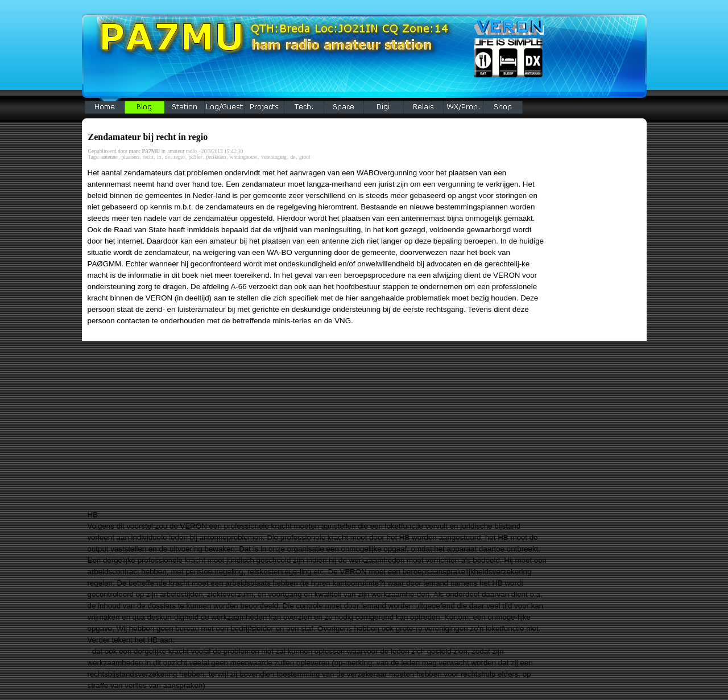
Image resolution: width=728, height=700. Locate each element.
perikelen (216, 157)
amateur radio (182, 151)
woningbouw (244, 157)
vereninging (274, 157)
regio (179, 157)
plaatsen (131, 157)
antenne (109, 157)
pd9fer (195, 157)
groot (305, 157)
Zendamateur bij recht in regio (148, 137)
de (167, 157)
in (159, 157)
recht (148, 157)
